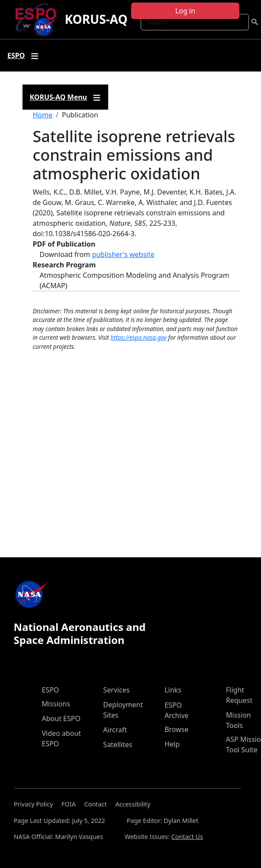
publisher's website (123, 254)
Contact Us (187, 837)
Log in (185, 11)
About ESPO (61, 718)
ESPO (51, 690)
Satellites (118, 744)
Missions (56, 704)
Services (116, 690)
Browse (176, 729)
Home (43, 115)
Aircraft (115, 730)
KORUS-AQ (96, 19)
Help (172, 744)
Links (173, 690)
